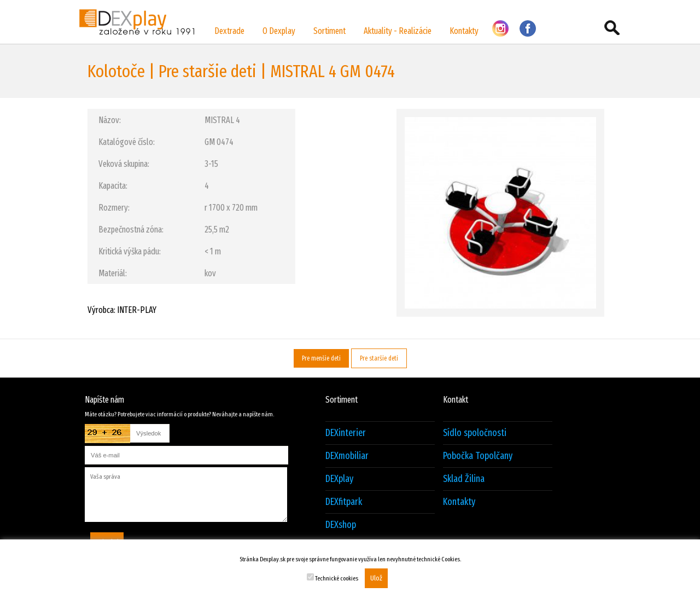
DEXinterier (346, 433)
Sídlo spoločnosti (475, 433)
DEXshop (341, 525)
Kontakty (464, 31)
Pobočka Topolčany (478, 456)
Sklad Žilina (464, 479)
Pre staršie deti (379, 358)
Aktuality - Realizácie (398, 31)
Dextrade (229, 31)
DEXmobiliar (347, 456)
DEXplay (339, 479)
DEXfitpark (344, 502)
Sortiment (329, 31)
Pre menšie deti (321, 358)
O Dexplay (279, 31)
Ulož (376, 578)
